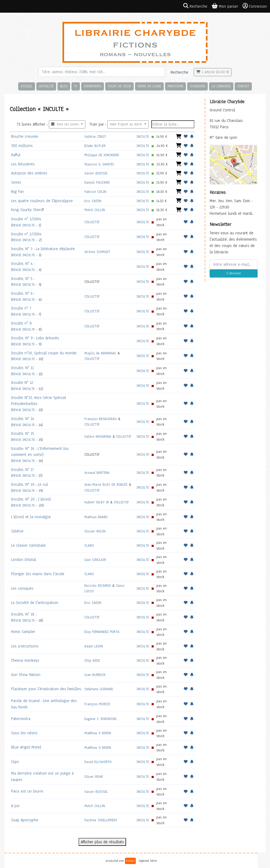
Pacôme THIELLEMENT (101, 820)
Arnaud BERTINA (97, 473)
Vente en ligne (149, 86)
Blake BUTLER (95, 146)
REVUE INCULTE (23, 225)
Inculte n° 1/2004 (26, 219)
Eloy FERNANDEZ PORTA (102, 632)
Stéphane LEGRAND (99, 689)
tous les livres (66, 124)
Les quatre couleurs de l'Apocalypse (42, 201)
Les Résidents (23, 164)
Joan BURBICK (95, 675)
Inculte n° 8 (21, 323)
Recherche (179, 72)
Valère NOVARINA (98, 437)
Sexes (16, 182)
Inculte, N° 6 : (23, 293)
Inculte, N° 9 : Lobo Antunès (35, 338)
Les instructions (25, 646)
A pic (15, 806)
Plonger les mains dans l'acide (38, 574)
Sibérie (17, 531)
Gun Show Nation (26, 675)
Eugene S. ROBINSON (100, 719)
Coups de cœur (119, 86)
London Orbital (24, 560)
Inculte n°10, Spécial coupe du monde (44, 353)
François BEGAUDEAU (101, 419)
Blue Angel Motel (26, 747)
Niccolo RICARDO (98, 586)
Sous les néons (24, 733)
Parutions (175, 86)
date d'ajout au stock (126, 124)
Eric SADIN (93, 201)
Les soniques (22, 588)
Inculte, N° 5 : (23, 279)
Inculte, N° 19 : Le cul (30, 484)
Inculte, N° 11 (22, 368)
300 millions (22, 146)
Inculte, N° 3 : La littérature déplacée (43, 249)
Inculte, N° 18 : (24, 614)
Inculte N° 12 (22, 383)
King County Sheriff (28, 210)
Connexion (255, 6)
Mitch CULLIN (95, 210)
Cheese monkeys (25, 660)
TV (76, 86)
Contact (243, 86)
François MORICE (97, 704)
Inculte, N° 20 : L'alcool (31, 499)
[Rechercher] (102, 72)
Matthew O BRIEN (98, 733)
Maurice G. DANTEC (99, 164)
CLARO (89, 545)
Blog (64, 86)
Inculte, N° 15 (23, 433)
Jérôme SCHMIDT (97, 252)
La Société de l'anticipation (35, 603)
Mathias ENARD (96, 517)
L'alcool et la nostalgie (31, 517)
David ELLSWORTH (98, 762)
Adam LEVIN (94, 646)
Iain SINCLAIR (95, 560)
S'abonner (234, 273)
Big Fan (17, 192)
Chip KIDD (92, 660)
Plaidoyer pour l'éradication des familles (46, 689)
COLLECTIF (92, 222)
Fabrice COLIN (95, 192)
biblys (130, 861)
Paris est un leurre (27, 791)
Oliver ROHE (94, 777)
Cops (15, 762)
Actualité (46, 86)
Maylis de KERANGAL (100, 353)
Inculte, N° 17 (22, 470)
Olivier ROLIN (95, 531)
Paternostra (21, 719)
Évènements (93, 86)
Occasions (197, 86)
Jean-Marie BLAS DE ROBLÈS (106, 485)
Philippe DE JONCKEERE (102, 155)
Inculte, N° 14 (23, 419)
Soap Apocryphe (25, 820)
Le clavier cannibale (28, 545)
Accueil (27, 86)
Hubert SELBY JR (97, 502)
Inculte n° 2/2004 (26, 234)
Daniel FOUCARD (97, 182)
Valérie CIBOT (95, 137)
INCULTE (143, 137)
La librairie (221, 86)
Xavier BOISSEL (96, 173)
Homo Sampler (23, 632)
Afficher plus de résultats (102, 842)
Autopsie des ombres (29, 173)
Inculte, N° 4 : (23, 264)
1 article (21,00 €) (213, 72)
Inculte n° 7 (21, 308)
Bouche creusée (25, 136)
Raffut (16, 155)
